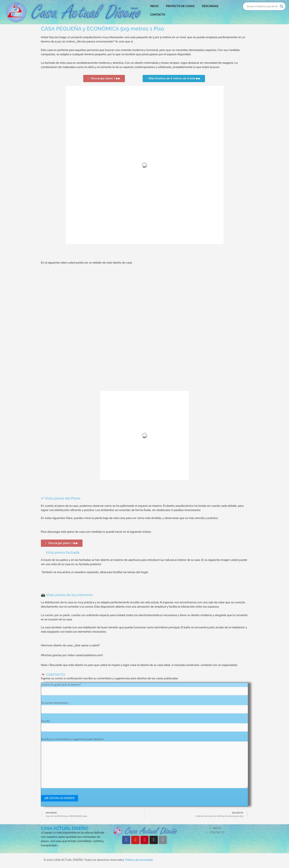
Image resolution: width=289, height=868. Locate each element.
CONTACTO (158, 15)
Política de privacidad (139, 860)
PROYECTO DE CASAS (180, 6)
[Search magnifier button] (282, 6)
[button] (104, 78)
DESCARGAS (210, 6)
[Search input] (263, 6)
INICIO (154, 6)
